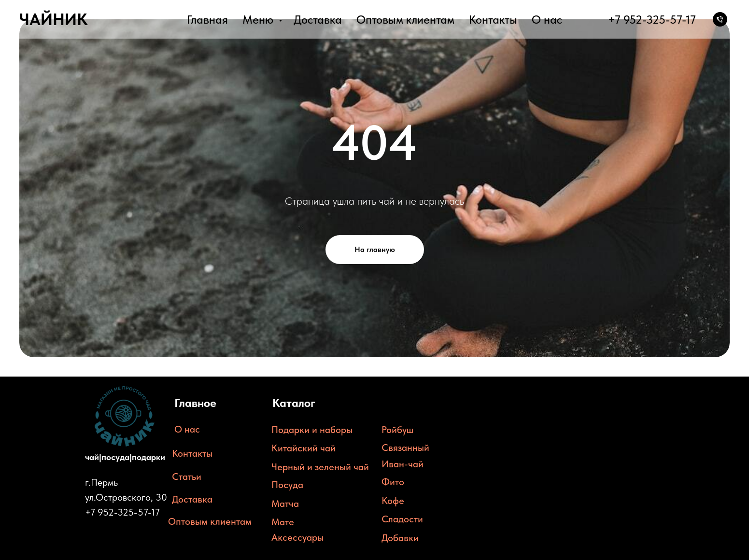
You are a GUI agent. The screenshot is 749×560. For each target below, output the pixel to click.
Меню (259, 20)
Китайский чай (304, 448)
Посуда (287, 485)
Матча (285, 504)
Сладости (402, 519)
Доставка (318, 20)
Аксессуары (297, 537)
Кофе (393, 501)
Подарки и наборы (312, 430)
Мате (283, 522)
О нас (547, 20)
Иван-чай (403, 464)
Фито (393, 482)
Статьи (187, 476)
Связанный (405, 448)
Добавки (400, 538)
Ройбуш (397, 430)
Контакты (493, 20)
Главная (207, 20)
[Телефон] (720, 19)
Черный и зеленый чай (320, 467)
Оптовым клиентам (405, 20)
